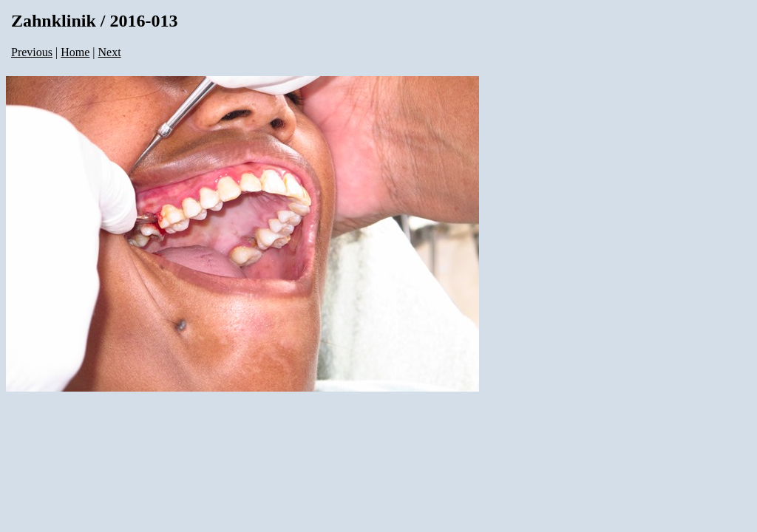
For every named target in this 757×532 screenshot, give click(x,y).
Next (110, 52)
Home (75, 52)
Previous (32, 52)
